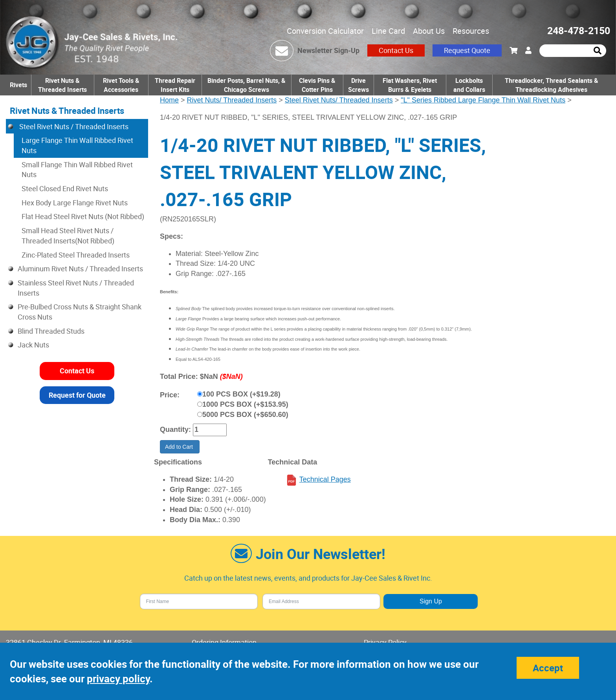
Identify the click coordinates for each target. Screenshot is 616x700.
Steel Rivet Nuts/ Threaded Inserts (339, 100)
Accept (548, 668)
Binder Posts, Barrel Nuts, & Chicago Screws (247, 85)
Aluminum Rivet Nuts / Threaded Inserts (80, 269)
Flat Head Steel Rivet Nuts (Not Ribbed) (83, 216)
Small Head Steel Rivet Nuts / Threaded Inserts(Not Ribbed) (68, 236)
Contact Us (396, 50)
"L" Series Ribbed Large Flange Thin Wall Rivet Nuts (483, 100)
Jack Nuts (33, 345)
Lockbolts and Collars (469, 85)
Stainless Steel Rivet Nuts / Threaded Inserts (76, 288)
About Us (429, 31)
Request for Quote (77, 395)
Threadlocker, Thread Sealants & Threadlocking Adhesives (552, 85)
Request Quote (467, 50)
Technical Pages (325, 479)
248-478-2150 (579, 30)
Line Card (388, 31)
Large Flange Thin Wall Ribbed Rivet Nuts (77, 145)
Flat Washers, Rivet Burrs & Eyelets (410, 85)
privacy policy (118, 679)
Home (169, 100)
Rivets (18, 85)
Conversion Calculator (325, 31)
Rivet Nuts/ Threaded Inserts (232, 100)
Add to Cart (180, 447)
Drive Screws (358, 85)
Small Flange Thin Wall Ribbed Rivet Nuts (77, 170)
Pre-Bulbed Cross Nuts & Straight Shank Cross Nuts (80, 312)
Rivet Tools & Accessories (121, 85)
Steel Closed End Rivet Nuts (65, 188)
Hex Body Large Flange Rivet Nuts (75, 203)
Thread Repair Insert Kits (175, 85)
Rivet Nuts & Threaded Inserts (62, 85)
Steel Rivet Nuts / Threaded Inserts (73, 126)
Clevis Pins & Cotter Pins (317, 85)
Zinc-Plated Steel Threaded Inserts (76, 255)
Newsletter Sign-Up (328, 50)
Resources (471, 31)
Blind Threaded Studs (51, 331)
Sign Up (431, 601)
